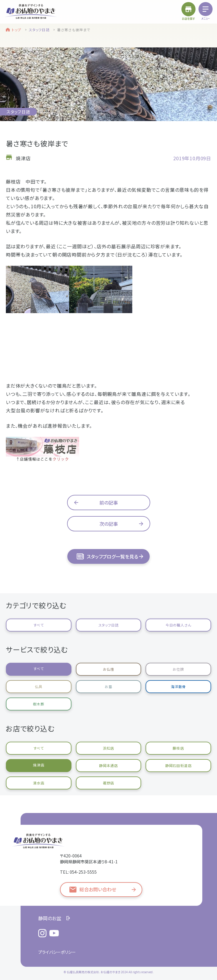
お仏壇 (108, 669)
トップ (17, 30)
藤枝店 (178, 748)
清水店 (39, 783)
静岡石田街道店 (178, 765)
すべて (39, 625)
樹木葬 (39, 704)
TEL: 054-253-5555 (78, 872)
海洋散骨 (178, 686)
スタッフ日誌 (39, 30)
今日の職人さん (178, 625)
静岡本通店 (108, 765)
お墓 (108, 686)
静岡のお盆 (50, 918)
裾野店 (108, 783)
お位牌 (178, 669)
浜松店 (108, 748)
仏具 (39, 686)
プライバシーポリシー (57, 952)
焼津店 (39, 765)
